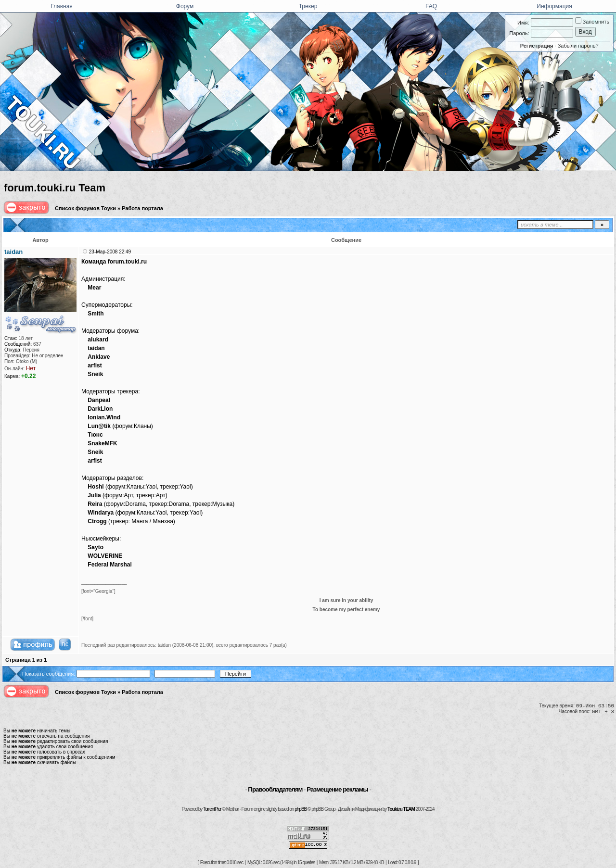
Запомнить (592, 22)
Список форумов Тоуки (85, 208)
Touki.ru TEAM (401, 809)
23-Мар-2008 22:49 (110, 252)
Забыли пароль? (578, 46)
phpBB (301, 809)
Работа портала (142, 208)
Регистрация (537, 46)
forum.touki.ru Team (55, 188)
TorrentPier (212, 809)
